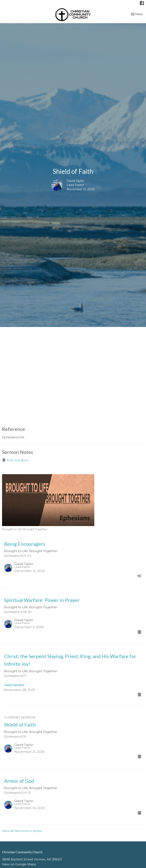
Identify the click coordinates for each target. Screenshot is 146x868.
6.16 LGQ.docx (15, 460)
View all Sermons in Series (22, 831)
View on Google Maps (19, 864)
